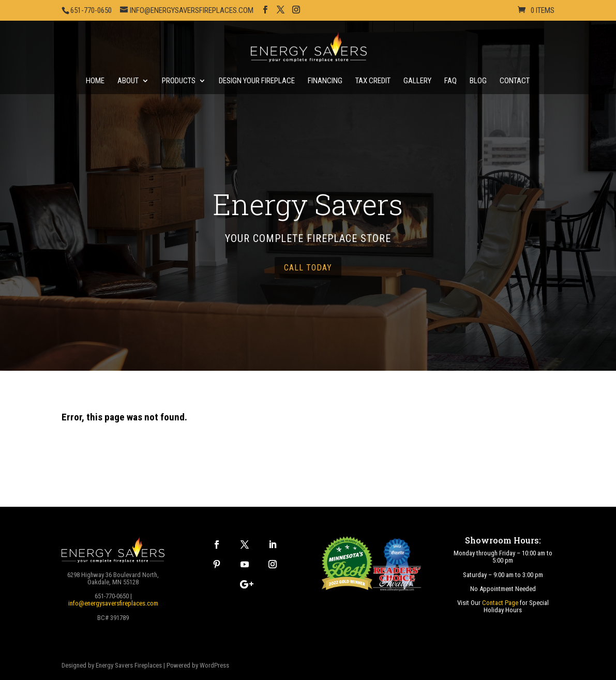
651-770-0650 (91, 10)
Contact (515, 81)
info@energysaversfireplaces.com (113, 603)
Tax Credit (373, 81)
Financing (325, 81)
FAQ (450, 81)
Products (179, 81)
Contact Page (500, 603)
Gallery (417, 81)
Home (95, 81)
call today (308, 268)
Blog (478, 81)
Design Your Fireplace (257, 81)
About (128, 81)
